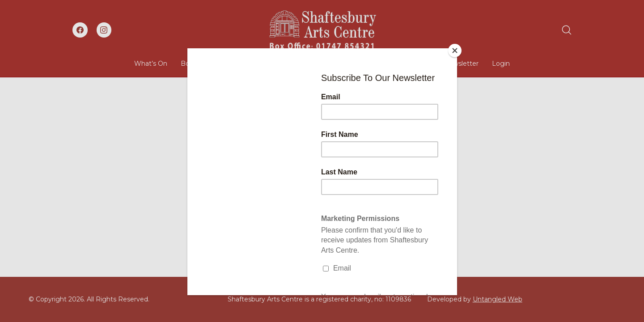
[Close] (455, 51)
